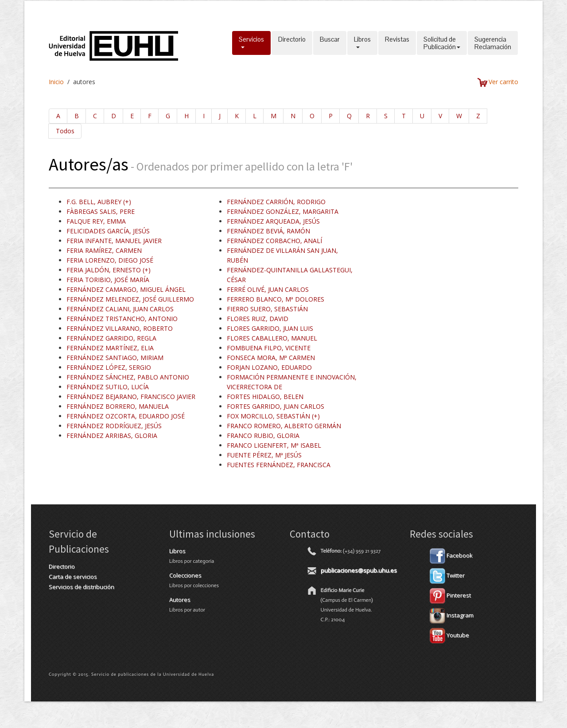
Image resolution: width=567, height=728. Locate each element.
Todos (65, 131)
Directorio (292, 43)
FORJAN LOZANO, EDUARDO (269, 367)
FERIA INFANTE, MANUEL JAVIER (114, 241)
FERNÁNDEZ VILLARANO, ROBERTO (120, 328)
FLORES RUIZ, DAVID (258, 319)
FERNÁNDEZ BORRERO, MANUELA (118, 406)
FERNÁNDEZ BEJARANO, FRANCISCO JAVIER (131, 397)
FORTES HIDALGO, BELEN (265, 397)
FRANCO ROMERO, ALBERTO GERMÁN (284, 426)
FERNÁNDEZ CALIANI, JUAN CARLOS (120, 309)
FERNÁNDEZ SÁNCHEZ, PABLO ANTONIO (128, 377)
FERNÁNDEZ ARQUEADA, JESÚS (273, 221)
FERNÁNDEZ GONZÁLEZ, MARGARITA (283, 211)
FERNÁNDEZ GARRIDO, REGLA (111, 338)
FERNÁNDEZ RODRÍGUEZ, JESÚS (114, 426)
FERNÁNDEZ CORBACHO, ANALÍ (274, 241)
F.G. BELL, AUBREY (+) (99, 202)
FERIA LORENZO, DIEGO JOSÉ (110, 260)
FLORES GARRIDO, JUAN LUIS (270, 328)
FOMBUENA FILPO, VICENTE (269, 348)
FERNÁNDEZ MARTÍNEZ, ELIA (110, 348)
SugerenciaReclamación (493, 43)
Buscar (330, 43)
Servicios (251, 43)
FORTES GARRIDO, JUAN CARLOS (276, 406)
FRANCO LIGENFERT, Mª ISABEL (274, 445)
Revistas (397, 43)
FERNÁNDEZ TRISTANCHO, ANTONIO (122, 319)
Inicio (56, 82)
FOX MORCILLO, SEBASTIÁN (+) (273, 416)
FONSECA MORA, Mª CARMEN (271, 358)
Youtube (449, 635)
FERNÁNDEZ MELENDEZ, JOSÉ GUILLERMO (130, 299)
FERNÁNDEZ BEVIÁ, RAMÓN (268, 231)
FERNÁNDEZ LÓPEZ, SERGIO (109, 367)
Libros (362, 43)
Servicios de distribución (82, 587)
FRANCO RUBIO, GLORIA (263, 436)
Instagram (452, 615)
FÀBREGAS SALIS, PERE (101, 211)
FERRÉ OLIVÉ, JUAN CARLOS (268, 289)
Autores (180, 600)
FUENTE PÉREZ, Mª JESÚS (264, 455)
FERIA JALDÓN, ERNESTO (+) (109, 270)
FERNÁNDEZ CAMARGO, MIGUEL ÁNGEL (126, 289)
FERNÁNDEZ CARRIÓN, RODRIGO (276, 202)
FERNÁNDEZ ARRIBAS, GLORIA (112, 436)
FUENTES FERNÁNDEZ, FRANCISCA (279, 465)
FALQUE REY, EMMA (96, 221)
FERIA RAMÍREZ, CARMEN (104, 250)
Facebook (451, 555)
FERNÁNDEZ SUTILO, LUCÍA (108, 387)
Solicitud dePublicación (442, 43)
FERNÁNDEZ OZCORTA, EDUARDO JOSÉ (126, 416)
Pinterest (450, 595)
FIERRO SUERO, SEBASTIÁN (267, 309)
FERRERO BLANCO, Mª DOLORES (276, 299)
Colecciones (185, 575)
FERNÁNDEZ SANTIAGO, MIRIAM (115, 358)
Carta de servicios (73, 577)
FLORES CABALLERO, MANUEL (272, 338)
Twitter (447, 575)
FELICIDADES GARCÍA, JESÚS (108, 231)
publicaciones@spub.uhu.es (359, 570)
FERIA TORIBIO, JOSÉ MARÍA (108, 280)
